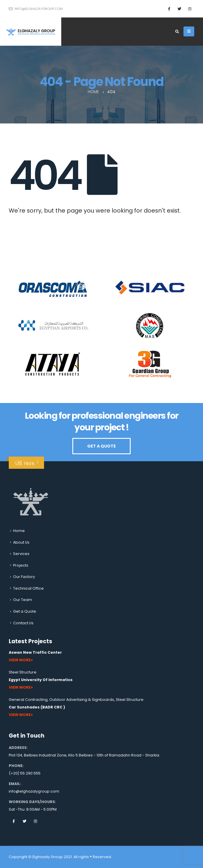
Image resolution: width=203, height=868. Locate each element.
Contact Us (23, 623)
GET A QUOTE (101, 446)
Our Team (23, 600)
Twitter (24, 821)
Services (21, 554)
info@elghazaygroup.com (36, 9)
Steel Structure (23, 672)
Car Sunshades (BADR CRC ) (37, 707)
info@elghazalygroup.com (34, 791)
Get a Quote (25, 611)
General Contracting (28, 700)
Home (19, 531)
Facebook (14, 821)
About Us (21, 542)
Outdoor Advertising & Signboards (82, 700)
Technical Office (28, 588)
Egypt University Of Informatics (41, 680)
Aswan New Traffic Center (35, 652)
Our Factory (24, 577)
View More (20, 660)
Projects (21, 565)
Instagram (35, 821)
